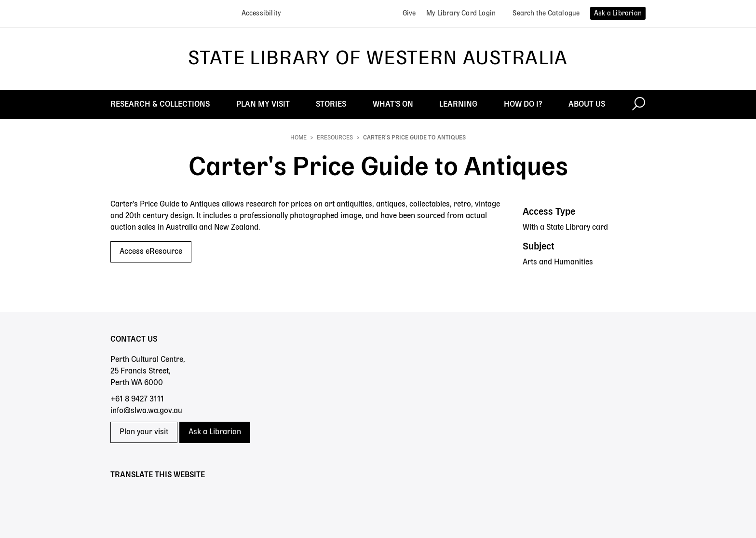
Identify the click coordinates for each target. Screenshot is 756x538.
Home (298, 138)
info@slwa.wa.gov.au (146, 411)
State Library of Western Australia (378, 59)
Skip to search (0, 0)
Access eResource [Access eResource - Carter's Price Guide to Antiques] (151, 252)
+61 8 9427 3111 (137, 400)
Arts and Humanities (558, 262)
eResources (335, 138)
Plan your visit (144, 432)
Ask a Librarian (215, 432)
